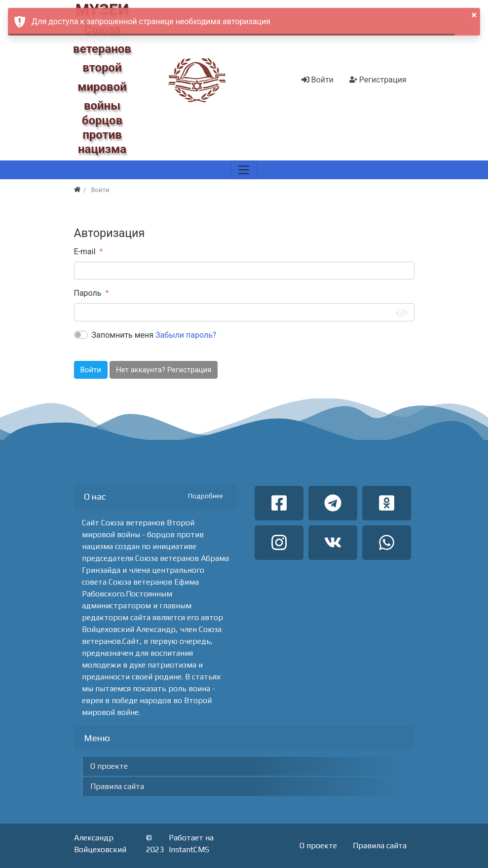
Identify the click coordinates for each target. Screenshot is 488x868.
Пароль (88, 293)
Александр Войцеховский (100, 844)
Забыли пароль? (186, 335)
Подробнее (206, 496)
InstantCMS (189, 849)
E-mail (85, 252)
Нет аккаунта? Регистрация (164, 370)
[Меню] (244, 170)
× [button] (474, 15)
